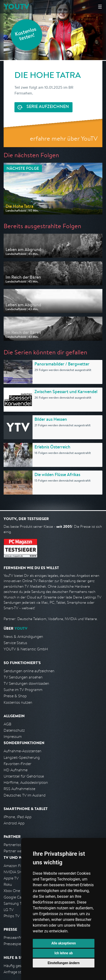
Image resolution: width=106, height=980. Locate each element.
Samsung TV (14, 903)
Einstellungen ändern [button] (64, 963)
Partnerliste (13, 845)
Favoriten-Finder (17, 764)
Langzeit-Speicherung (22, 757)
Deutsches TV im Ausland (25, 795)
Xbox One (12, 891)
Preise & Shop (15, 696)
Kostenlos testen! (26, 35)
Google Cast (14, 897)
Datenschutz (14, 730)
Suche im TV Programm (23, 690)
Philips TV (12, 916)
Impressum (13, 737)
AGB (7, 724)
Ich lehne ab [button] (64, 953)
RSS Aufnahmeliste (19, 789)
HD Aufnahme (16, 770)
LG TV (9, 910)
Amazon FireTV (16, 866)
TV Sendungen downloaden (26, 683)
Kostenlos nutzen (18, 702)
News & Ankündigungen (23, 637)
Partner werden (17, 851)
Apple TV (11, 878)
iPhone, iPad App (18, 817)
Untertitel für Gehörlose (24, 776)
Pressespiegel (15, 944)
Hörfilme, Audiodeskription (26, 782)
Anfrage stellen (16, 972)
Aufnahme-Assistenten (23, 751)
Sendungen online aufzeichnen (29, 671)
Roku (8, 884)
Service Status (15, 643)
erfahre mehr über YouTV (64, 138)
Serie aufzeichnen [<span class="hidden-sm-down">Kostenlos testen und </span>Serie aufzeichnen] (48, 107)
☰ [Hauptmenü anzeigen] (100, 7)
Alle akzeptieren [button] (64, 943)
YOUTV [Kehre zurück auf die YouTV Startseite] (17, 7)
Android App (14, 823)
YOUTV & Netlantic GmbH (26, 649)
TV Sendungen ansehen (23, 677)
